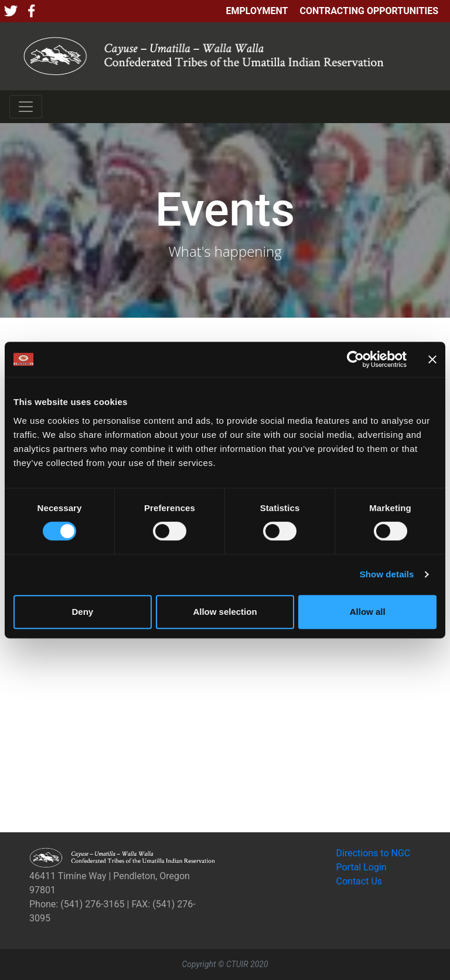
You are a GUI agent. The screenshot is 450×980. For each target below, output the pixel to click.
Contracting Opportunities (369, 11)
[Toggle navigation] (26, 107)
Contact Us (359, 881)
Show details (387, 574)
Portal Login (362, 867)
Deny (82, 612)
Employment (257, 11)
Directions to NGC (374, 853)
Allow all (368, 612)
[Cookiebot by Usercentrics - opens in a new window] (355, 359)
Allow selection (225, 612)
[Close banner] (432, 359)
